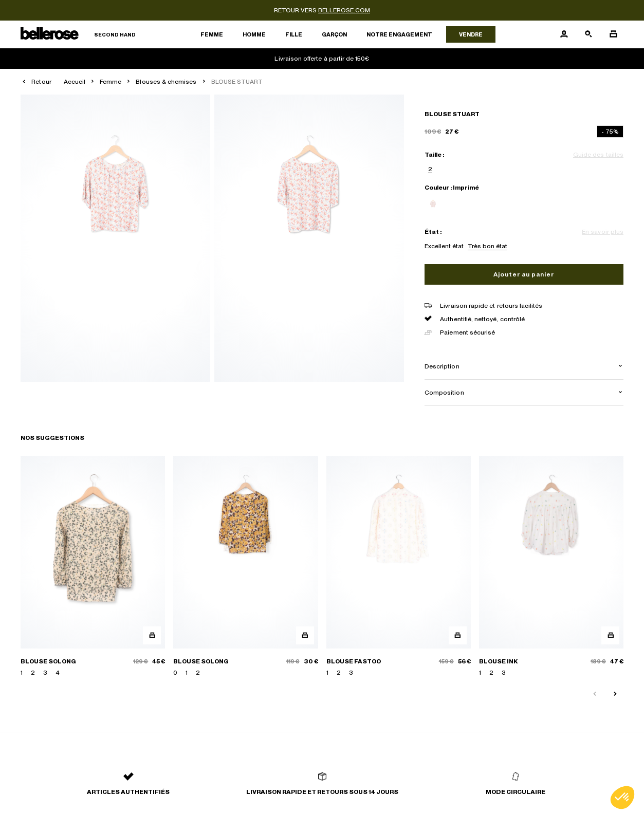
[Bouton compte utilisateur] (564, 34)
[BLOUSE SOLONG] (93, 567)
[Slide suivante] (615, 694)
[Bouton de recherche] (588, 34)
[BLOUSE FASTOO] (399, 567)
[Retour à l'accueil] (78, 35)
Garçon (334, 34)
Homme (254, 34)
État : (433, 232)
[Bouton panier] (613, 34)
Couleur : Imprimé (452, 188)
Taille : (434, 155)
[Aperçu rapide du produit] (152, 635)
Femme (212, 34)
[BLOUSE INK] (551, 567)
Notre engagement (399, 34)
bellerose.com (344, 10)
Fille (294, 34)
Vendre (471, 34)
